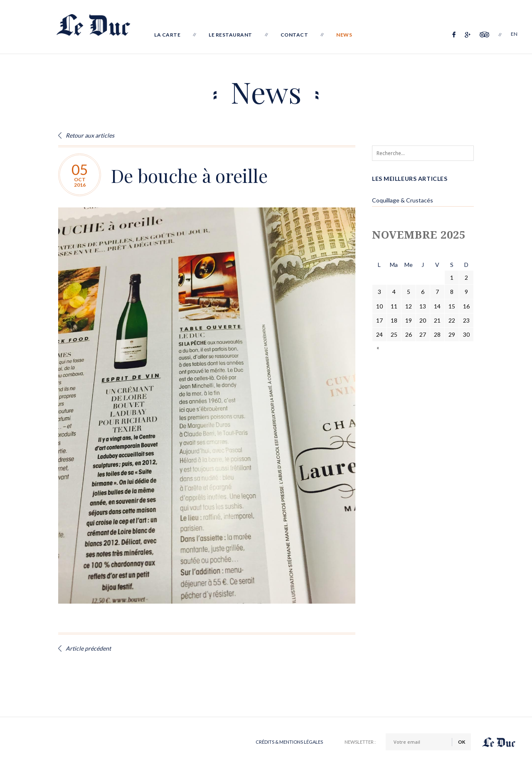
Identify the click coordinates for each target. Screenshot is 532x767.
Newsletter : (360, 742)
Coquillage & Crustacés (403, 200)
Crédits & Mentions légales (289, 742)
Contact (298, 35)
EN (515, 35)
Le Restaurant (234, 35)
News (347, 35)
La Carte (171, 35)
